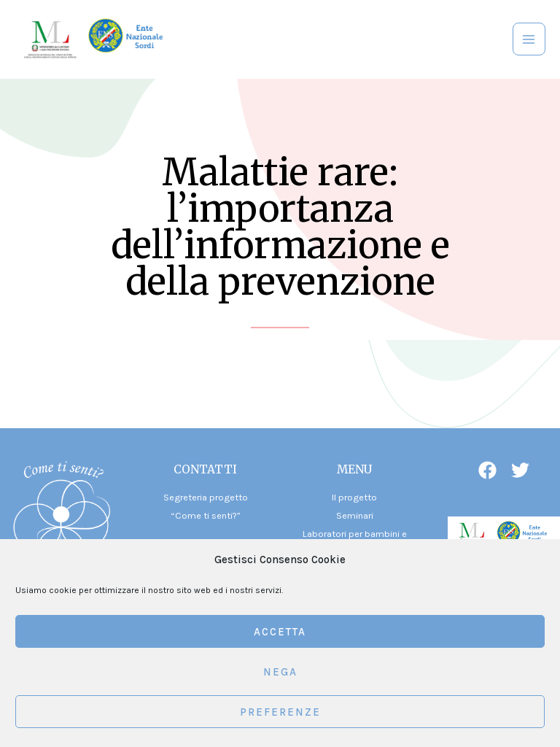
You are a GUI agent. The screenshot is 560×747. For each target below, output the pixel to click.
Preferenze (280, 712)
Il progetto (354, 497)
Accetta (280, 632)
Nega (280, 672)
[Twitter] (520, 470)
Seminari (355, 515)
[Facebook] (487, 470)
